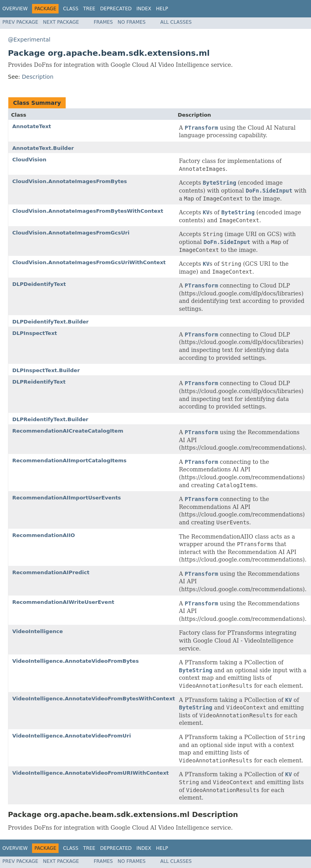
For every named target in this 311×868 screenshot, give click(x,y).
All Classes (176, 22)
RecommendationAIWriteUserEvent (63, 602)
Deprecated (116, 9)
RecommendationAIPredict (51, 572)
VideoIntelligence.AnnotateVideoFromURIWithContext (91, 773)
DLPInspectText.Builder (46, 370)
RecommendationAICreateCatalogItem (68, 431)
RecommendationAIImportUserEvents (67, 498)
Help (162, 9)
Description (38, 77)
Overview (15, 9)
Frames (103, 22)
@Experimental (29, 40)
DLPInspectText (35, 333)
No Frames (132, 22)
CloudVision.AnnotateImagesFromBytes (70, 181)
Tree (89, 9)
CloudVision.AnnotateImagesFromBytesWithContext (88, 211)
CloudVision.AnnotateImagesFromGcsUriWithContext (89, 262)
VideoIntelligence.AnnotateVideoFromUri (72, 736)
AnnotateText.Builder (43, 148)
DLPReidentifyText (39, 382)
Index (144, 9)
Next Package (61, 22)
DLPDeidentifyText (39, 284)
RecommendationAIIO (44, 535)
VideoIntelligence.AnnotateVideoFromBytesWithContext (94, 699)
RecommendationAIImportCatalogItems (69, 460)
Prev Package (20, 22)
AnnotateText (32, 126)
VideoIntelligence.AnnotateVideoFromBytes (76, 661)
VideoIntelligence (38, 631)
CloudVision (29, 160)
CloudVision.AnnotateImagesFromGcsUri (71, 233)
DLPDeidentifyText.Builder (50, 322)
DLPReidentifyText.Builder (50, 419)
